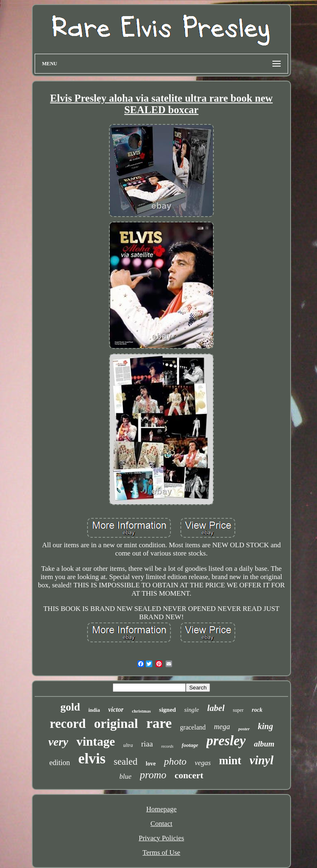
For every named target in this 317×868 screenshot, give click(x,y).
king (266, 726)
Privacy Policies (161, 838)
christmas (141, 711)
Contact (162, 824)
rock (257, 710)
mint (230, 761)
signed (167, 710)
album (264, 744)
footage (190, 745)
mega (222, 727)
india (94, 710)
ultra (128, 745)
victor (116, 709)
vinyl (262, 760)
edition (59, 763)
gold (70, 707)
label (216, 708)
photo (175, 761)
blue (125, 776)
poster (244, 729)
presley (226, 741)
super (238, 710)
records (167, 746)
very (58, 742)
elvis (92, 759)
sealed (126, 762)
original (116, 723)
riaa (147, 744)
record (68, 724)
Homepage (161, 809)
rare (159, 723)
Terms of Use (161, 852)
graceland (193, 727)
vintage (96, 741)
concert (189, 775)
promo (153, 775)
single (192, 710)
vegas (203, 763)
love (151, 764)
